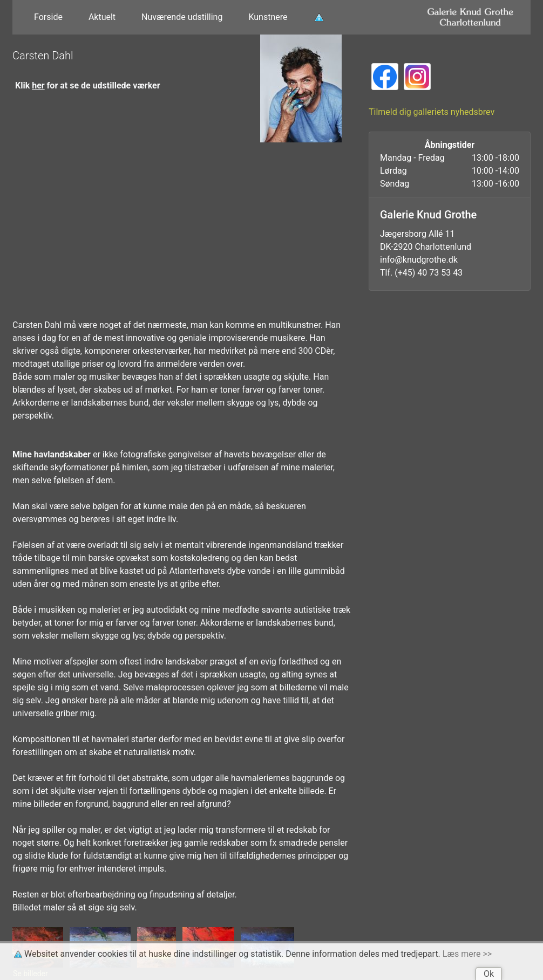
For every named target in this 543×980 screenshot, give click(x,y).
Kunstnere (268, 17)
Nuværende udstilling (182, 17)
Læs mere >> (467, 954)
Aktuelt (102, 17)
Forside (48, 17)
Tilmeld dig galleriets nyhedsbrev (432, 112)
